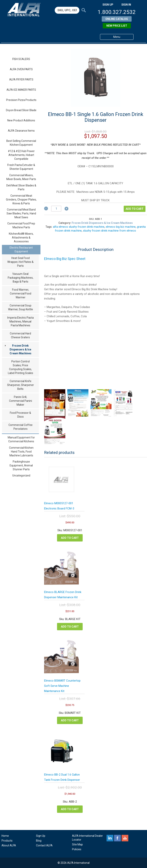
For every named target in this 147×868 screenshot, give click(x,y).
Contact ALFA (44, 845)
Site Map (77, 844)
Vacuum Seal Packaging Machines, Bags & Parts (21, 278)
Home (5, 836)
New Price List (117, 26)
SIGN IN (126, 5)
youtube (125, 838)
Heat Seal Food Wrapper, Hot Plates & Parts (20, 262)
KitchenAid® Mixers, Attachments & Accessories (21, 238)
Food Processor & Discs (20, 415)
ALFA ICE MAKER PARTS (21, 90)
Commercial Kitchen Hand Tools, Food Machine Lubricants (21, 452)
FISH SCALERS (21, 59)
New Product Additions (21, 120)
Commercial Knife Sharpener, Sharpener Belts (21, 385)
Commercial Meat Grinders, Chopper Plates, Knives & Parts (21, 200)
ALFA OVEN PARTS (21, 69)
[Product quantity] (56, 209)
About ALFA (9, 845)
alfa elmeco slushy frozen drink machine (79, 227)
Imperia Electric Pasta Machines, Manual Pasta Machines (21, 321)
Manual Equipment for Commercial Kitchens (21, 439)
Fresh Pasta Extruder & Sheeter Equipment (21, 167)
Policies (77, 849)
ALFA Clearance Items (21, 131)
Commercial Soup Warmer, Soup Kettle (21, 307)
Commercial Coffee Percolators (21, 427)
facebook (117, 838)
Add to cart (135, 209)
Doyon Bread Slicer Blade (21, 110)
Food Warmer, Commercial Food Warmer (21, 294)
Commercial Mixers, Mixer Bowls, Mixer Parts (21, 177)
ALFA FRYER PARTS (21, 80)
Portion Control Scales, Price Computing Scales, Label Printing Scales (21, 367)
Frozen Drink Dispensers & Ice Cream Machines (21, 349)
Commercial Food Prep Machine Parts (21, 225)
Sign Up (41, 836)
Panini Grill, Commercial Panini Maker (21, 401)
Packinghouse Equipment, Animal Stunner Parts (21, 465)
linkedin (110, 838)
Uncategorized (21, 475)
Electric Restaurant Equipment (21, 250)
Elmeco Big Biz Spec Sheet (65, 259)
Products (7, 841)
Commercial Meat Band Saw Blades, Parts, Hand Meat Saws (21, 213)
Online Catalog (117, 19)
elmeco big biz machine (121, 227)
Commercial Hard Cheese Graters (20, 335)
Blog (39, 841)
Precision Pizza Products (21, 100)
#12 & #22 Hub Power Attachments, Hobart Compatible (21, 155)
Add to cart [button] (70, 538)
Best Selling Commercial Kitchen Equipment (21, 143)
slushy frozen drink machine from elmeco (110, 231)
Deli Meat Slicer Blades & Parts (21, 187)
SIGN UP (108, 5)
